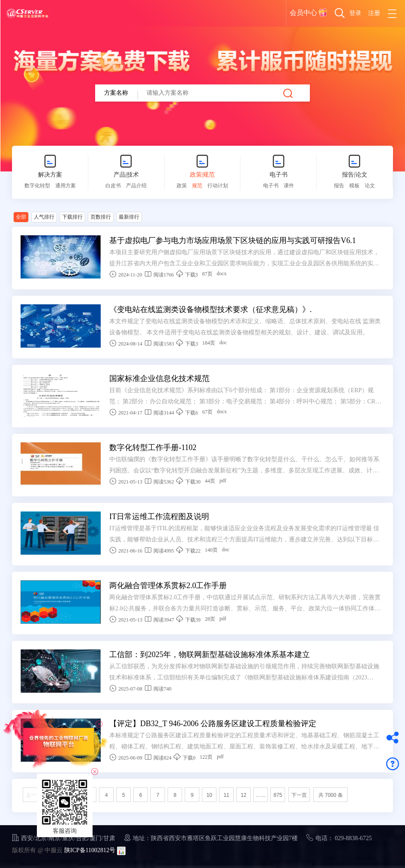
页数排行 (101, 217)
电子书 (279, 175)
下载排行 (72, 217)
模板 (354, 186)
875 (278, 795)
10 (209, 795)
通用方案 (66, 186)
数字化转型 (37, 186)
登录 (355, 13)
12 (244, 795)
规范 (197, 186)
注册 (374, 13)
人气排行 (44, 217)
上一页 (33, 795)
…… (261, 795)
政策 (182, 186)
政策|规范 (202, 175)
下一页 (299, 795)
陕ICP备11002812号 (90, 850)
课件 (289, 186)
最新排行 (129, 217)
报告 (339, 186)
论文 (370, 186)
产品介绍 (136, 186)
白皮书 (113, 186)
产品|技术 (126, 175)
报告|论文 (355, 175)
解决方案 (50, 175)
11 (226, 795)
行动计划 (218, 186)
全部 (21, 217)
